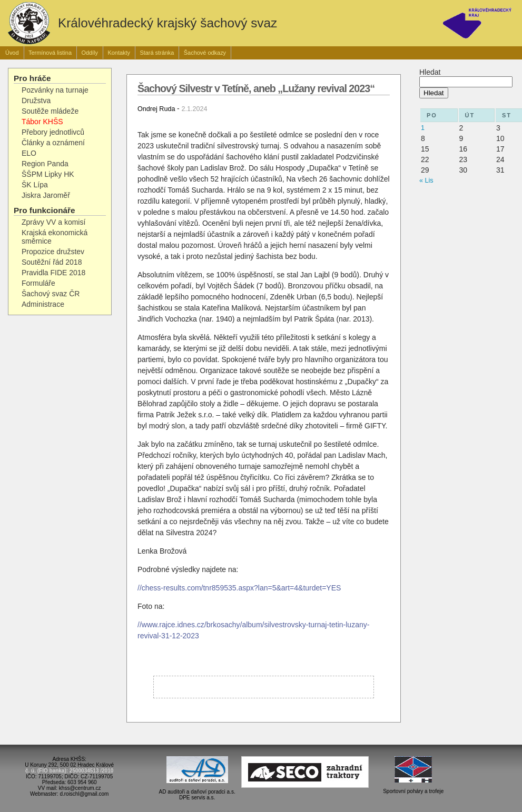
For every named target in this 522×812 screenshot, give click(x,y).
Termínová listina (50, 53)
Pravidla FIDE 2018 (53, 273)
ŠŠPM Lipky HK (48, 174)
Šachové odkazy (205, 53)
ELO (29, 153)
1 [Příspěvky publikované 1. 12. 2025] (423, 128)
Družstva (36, 101)
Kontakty (119, 53)
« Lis (426, 181)
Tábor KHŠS (42, 122)
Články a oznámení (53, 143)
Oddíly (90, 53)
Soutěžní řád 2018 (52, 262)
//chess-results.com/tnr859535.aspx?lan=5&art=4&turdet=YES (239, 588)
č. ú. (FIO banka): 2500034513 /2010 (69, 771)
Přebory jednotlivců (53, 132)
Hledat (430, 72)
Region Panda (45, 164)
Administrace (43, 304)
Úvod (12, 53)
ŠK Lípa (35, 185)
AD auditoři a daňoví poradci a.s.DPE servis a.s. (197, 789)
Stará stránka (157, 53)
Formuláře (38, 283)
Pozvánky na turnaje (55, 90)
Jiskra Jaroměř (46, 195)
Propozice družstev (53, 252)
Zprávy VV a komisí (53, 222)
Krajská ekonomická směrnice (55, 237)
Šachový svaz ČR (51, 294)
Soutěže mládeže (50, 111)
